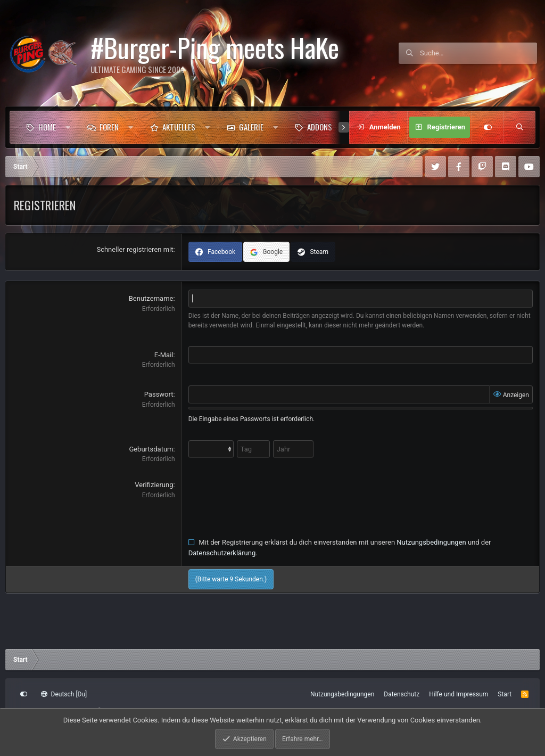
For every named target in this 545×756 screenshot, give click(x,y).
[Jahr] (293, 449)
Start (505, 694)
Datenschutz (402, 694)
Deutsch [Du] (64, 694)
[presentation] (269, 500)
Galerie (251, 127)
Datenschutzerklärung (222, 553)
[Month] (211, 449)
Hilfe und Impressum (459, 694)
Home (47, 127)
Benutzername (151, 298)
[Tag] (253, 449)
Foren (109, 127)
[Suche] (478, 53)
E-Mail (164, 355)
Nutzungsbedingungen (431, 542)
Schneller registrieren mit (135, 249)
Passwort (159, 394)
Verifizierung (154, 485)
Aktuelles (179, 127)
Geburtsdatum (151, 449)
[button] (68, 127)
